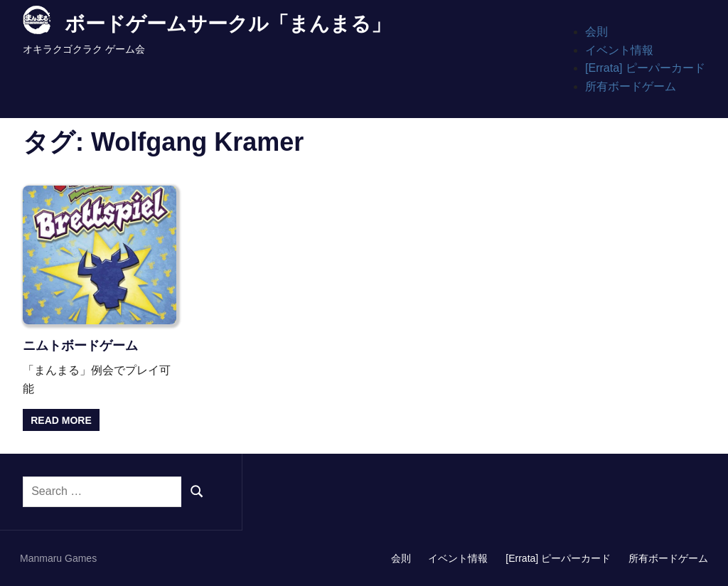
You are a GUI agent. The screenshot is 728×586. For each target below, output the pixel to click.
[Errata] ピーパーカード (645, 68)
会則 (596, 32)
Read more (61, 420)
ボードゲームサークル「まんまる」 (228, 24)
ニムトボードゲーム (80, 346)
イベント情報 (619, 50)
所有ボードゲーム (631, 86)
